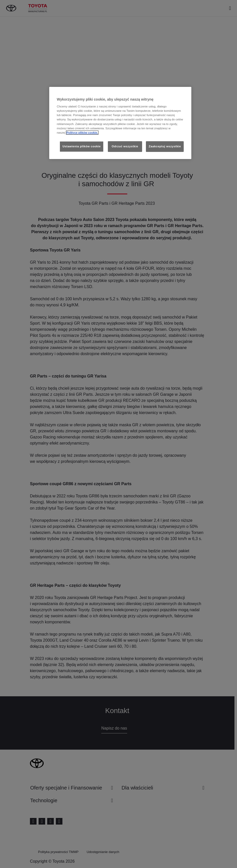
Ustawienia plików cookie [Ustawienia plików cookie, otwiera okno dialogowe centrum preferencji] (82, 146)
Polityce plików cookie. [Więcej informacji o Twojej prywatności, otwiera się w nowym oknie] (82, 133)
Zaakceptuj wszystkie (165, 146)
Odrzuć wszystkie (125, 146)
